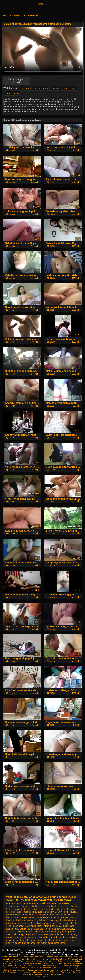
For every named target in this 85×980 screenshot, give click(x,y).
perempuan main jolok (54, 934)
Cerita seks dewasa (11, 968)
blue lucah (51, 906)
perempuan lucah (33, 934)
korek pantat (69, 917)
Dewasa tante (70, 968)
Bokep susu (55, 972)
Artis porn (34, 968)
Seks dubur (59, 968)
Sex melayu (42, 961)
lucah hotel (18, 926)
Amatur (25, 88)
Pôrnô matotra (46, 966)
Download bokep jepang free (20, 972)
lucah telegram (53, 929)
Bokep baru (48, 970)
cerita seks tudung (22, 912)
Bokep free (61, 963)
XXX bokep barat (75, 959)
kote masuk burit (30, 920)
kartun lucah (56, 917)
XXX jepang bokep (27, 961)
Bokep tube (34, 966)
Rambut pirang (49, 963)
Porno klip (37, 963)
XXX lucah (42, 4)
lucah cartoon (63, 923)
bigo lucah (40, 906)
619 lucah (11, 903)
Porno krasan (60, 970)
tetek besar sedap (57, 943)
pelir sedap (18, 934)
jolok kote (18, 917)
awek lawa (45, 903)
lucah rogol (68, 926)
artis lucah (34, 903)
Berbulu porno (76, 966)
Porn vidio (23, 966)
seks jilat (42, 940)
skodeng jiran (19, 943)
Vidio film (73, 957)
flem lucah (55, 912)
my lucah (63, 932)
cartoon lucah (38, 909)
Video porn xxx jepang (17, 970)
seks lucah (52, 940)
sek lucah (17, 940)
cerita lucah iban (54, 909)
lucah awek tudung (21, 923)
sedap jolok (59, 937)
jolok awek (61, 915)
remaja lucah (13, 937)
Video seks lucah (26, 957)
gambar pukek (13, 915)
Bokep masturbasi (35, 970)
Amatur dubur (41, 88)
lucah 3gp (54, 920)
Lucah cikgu (27, 963)
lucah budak (50, 923)
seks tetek (64, 940)
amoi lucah (22, 903)
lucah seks (39, 929)
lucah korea (56, 926)
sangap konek (45, 937)
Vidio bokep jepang (41, 972)
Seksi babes (70, 88)
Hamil (56, 88)
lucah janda (30, 926)
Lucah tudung (40, 957)
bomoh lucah (64, 906)
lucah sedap (12, 929)
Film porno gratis (42, 974)
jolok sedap (30, 917)
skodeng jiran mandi (37, 943)
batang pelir (28, 906)
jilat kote (38, 915)
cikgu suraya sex (40, 912)
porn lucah (71, 934)
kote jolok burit (14, 920)
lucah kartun (43, 926)
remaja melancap (29, 937)
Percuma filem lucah (27, 959)
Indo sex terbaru (12, 961)
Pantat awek (56, 974)
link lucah (44, 920)
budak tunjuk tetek (22, 909)
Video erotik (13, 966)
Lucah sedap (29, 974)
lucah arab (65, 920)
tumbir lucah (12, 93)
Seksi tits (24, 968)
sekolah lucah (29, 940)
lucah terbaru (68, 929)
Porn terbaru (66, 972)
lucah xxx (11, 932)
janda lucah (27, 915)
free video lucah (69, 912)
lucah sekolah (26, 929)
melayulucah (51, 932)
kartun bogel (42, 917)
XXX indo (16, 963)
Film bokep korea (46, 968)
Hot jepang (52, 961)
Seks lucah (64, 957)
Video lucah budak (10, 957)
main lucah (22, 932)
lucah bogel (37, 923)
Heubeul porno (44, 959)
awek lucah (57, 903)
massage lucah (36, 932)
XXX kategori (31, 16)
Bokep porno (63, 961)
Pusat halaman (11, 16)
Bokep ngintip (52, 957)
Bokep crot (13, 959)
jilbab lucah (49, 915)
